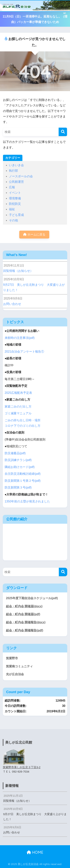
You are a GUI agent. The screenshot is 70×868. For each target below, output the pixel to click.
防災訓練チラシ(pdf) (18, 460)
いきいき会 (16, 165)
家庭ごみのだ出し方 (18, 407)
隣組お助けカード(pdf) (20, 467)
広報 (12, 187)
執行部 (13, 171)
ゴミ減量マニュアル (18, 413)
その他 (13, 220)
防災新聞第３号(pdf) (18, 487)
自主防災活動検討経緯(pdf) (23, 474)
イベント (15, 193)
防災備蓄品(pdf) (15, 453)
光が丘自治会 (15, 674)
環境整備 (15, 198)
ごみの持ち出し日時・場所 (23, 420)
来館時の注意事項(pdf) (20, 338)
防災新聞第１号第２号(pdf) (23, 481)
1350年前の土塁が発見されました (27, 501)
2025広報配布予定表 (18, 393)
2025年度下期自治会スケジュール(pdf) (32, 598)
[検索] (63, 132)
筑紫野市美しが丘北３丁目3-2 (22, 767)
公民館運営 (16, 182)
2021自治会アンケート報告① (24, 352)
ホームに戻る (34, 234)
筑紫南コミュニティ (19, 666)
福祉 (12, 209)
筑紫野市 (12, 658)
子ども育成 (16, 215)
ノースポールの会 (21, 176)
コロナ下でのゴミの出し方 (23, 426)
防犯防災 (15, 204)
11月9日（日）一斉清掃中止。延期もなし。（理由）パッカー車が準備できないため (35, 19)
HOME (35, 852)
